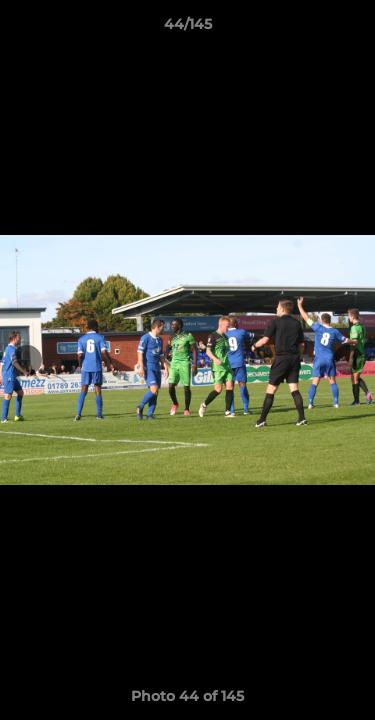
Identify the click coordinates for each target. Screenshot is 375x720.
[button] (351, 29)
